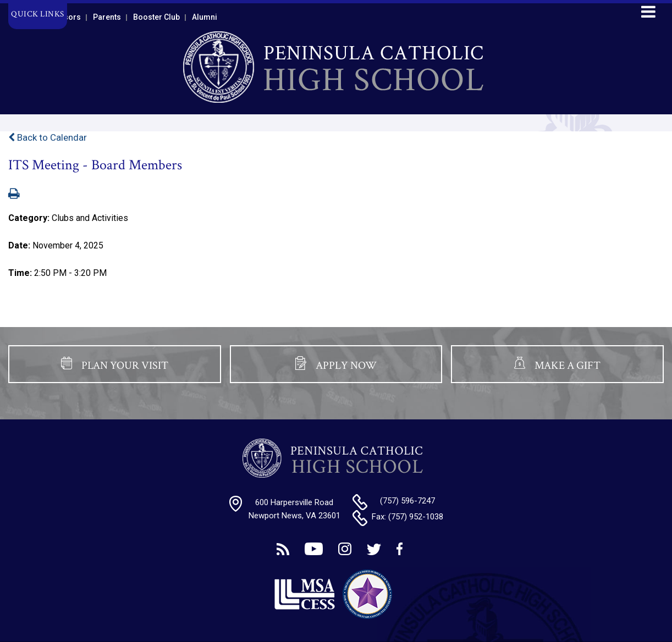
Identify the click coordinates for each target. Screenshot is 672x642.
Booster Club (156, 17)
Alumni (205, 17)
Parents (107, 17)
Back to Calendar (48, 137)
